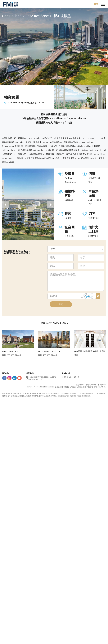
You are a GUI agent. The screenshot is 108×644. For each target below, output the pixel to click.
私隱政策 (102, 384)
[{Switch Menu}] (103, 4)
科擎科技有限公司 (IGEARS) (94, 387)
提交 (61, 304)
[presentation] (5, 204)
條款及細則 (91, 384)
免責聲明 (80, 384)
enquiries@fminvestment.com (42, 377)
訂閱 (96, 4)
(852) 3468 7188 (35, 379)
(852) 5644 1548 (71, 377)
